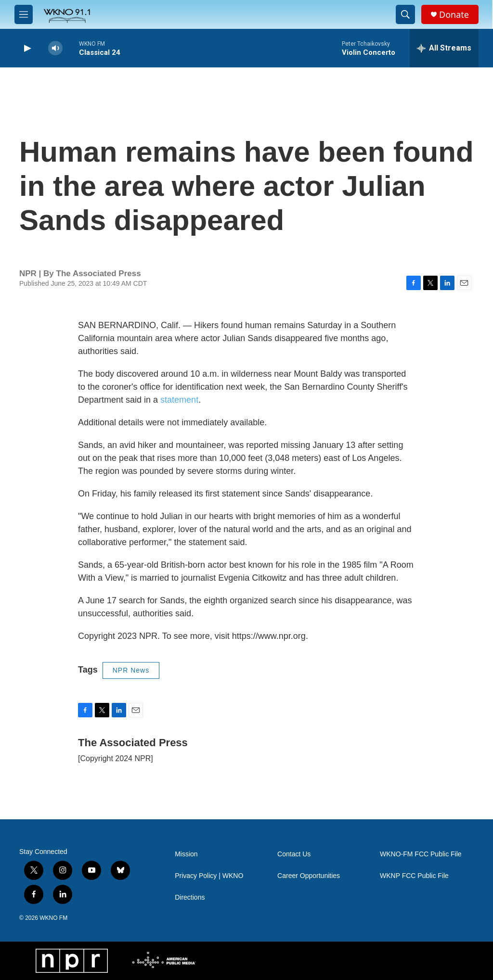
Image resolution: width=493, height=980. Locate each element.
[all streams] (444, 48)
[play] (26, 48)
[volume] (55, 48)
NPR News (131, 670)
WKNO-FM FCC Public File (421, 854)
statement (179, 400)
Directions (190, 897)
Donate (454, 15)
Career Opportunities (309, 876)
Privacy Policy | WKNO (209, 876)
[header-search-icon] (405, 14)
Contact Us (294, 854)
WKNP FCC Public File (414, 876)
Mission (186, 854)
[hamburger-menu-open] (24, 14)
